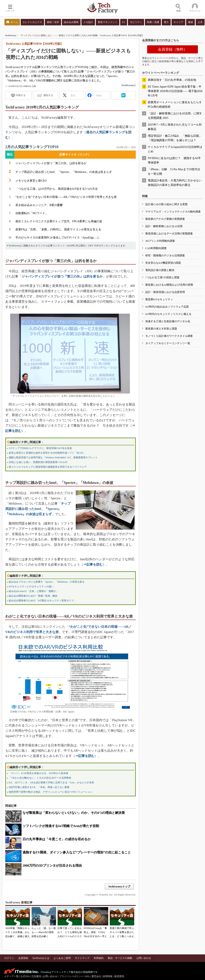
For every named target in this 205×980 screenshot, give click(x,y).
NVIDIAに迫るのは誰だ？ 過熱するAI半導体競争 (174, 160)
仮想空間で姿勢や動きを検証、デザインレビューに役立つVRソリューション (51, 792)
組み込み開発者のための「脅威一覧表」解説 (33, 596)
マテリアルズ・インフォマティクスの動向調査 (173, 212)
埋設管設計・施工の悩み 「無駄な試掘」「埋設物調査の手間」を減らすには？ (175, 138)
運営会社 (96, 976)
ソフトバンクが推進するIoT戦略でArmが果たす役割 (61, 826)
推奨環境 (119, 976)
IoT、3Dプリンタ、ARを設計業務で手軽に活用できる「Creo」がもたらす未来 (51, 783)
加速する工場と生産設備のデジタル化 (168, 321)
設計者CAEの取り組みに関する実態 (166, 204)
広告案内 (36, 976)
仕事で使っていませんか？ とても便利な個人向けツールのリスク (70, 932)
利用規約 (99, 958)
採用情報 (108, 976)
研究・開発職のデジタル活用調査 (165, 255)
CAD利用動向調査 (156, 248)
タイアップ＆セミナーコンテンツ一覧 (168, 343)
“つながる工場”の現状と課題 (162, 277)
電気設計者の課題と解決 (160, 270)
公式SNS (25, 976)
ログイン (9, 958)
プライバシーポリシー (71, 976)
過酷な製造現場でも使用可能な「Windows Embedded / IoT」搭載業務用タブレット (53, 457)
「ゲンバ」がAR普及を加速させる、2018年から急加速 (38, 773)
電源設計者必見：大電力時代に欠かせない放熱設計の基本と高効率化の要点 (175, 183)
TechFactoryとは (41, 958)
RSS (87, 976)
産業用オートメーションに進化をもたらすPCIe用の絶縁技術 (175, 105)
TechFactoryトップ (119, 886)
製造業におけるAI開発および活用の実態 (169, 285)
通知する (48, 95)
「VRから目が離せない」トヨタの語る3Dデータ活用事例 (40, 778)
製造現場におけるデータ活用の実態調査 (169, 234)
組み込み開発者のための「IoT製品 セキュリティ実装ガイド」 (42, 601)
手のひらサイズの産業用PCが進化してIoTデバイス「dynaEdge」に (58, 238)
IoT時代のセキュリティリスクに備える (168, 314)
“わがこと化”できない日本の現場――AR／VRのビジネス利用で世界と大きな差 (66, 197)
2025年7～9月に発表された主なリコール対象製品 (175, 127)
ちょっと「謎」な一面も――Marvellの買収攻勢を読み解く (44, 932)
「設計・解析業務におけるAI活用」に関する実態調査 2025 (175, 116)
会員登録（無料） (173, 49)
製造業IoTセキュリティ (159, 299)
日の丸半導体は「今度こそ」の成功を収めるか (57, 839)
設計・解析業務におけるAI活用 (164, 226)
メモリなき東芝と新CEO (31, 181)
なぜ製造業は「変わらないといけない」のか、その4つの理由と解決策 (74, 813)
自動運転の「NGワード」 (32, 213)
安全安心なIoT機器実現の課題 (163, 263)
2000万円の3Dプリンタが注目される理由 (52, 866)
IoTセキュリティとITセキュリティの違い (31, 586)
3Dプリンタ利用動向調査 (160, 241)
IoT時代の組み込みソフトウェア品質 (167, 307)
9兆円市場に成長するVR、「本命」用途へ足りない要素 (39, 787)
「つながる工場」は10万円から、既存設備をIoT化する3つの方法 (57, 189)
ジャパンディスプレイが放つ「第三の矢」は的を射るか (51, 163)
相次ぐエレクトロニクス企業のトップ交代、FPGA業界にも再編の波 (59, 221)
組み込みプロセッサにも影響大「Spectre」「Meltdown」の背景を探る (47, 582)
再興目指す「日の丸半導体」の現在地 (172, 80)
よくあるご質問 (62, 958)
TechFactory (11, 35)
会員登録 (23, 958)
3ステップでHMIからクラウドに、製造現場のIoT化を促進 (40, 448)
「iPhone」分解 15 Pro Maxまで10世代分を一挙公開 (174, 172)
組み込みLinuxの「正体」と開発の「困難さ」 (34, 591)
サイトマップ (82, 958)
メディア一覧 (11, 976)
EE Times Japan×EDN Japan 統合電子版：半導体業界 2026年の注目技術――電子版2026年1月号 (175, 91)
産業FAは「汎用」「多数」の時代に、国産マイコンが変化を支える (58, 229)
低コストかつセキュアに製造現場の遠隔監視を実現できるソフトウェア (48, 467)
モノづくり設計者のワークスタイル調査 (169, 336)
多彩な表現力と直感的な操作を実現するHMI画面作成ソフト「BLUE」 (47, 453)
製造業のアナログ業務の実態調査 (165, 219)
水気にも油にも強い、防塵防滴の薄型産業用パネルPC (38, 462)
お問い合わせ (144, 958)
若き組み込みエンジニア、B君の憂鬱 (39, 205)
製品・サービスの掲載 (120, 958)
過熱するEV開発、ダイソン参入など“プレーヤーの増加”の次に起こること (77, 852)
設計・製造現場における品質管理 (165, 292)
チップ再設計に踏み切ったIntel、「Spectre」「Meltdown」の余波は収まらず (64, 172)
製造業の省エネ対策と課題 (161, 329)
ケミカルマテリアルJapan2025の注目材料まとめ (175, 149)
